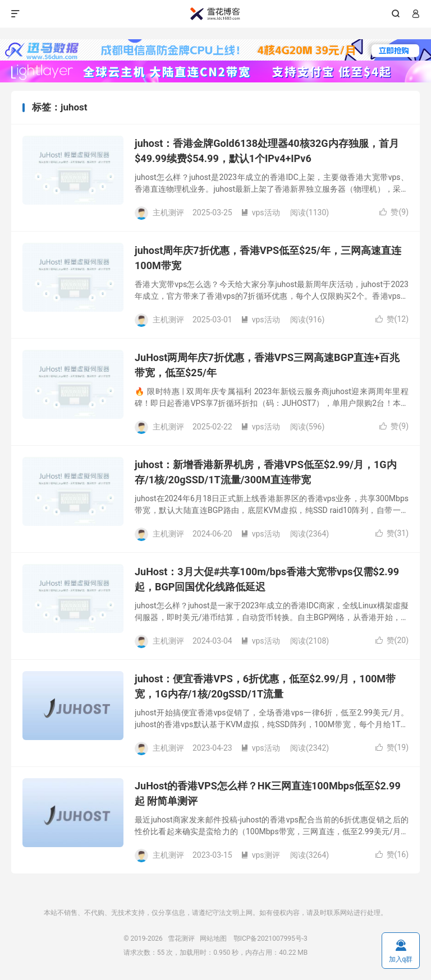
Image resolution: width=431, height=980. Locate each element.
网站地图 (213, 939)
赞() (394, 212)
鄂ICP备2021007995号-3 (270, 939)
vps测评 (260, 855)
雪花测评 (215, 14)
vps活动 (260, 212)
